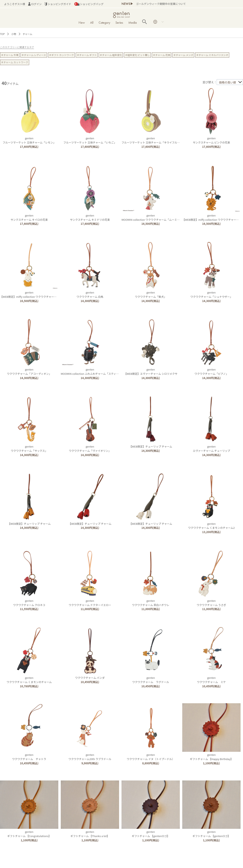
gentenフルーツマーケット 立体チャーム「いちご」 (90, 140)
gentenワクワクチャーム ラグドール (151, 680)
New (82, 23)
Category (104, 23)
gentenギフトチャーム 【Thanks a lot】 (90, 834)
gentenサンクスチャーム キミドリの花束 (90, 218)
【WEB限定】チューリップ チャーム (151, 446)
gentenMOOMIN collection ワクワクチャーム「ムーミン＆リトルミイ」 (160, 218)
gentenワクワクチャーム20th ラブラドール (90, 757)
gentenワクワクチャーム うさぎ (211, 603)
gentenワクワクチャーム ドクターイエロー (90, 603)
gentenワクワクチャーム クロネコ (29, 603)
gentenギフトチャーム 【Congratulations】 (29, 834)
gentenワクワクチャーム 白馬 (90, 295)
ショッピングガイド (58, 4)
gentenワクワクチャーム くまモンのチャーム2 (211, 526)
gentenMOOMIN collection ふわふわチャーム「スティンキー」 (94, 372)
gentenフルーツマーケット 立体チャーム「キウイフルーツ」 (153, 140)
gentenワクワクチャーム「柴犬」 (151, 295)
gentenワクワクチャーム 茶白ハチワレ (151, 603)
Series (119, 23)
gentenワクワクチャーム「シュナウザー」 (211, 295)
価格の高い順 (227, 82)
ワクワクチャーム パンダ (90, 678)
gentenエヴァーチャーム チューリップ (211, 449)
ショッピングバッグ (89, 4)
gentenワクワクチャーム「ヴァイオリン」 (90, 449)
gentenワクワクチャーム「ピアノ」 (211, 372)
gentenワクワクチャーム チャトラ (29, 757)
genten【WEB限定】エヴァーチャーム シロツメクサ (151, 372)
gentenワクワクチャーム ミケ (211, 680)
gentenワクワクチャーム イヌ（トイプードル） (151, 757)
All (92, 23)
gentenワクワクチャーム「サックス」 (29, 449)
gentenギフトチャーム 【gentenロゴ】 (151, 834)
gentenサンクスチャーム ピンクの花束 (211, 140)
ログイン (35, 4)
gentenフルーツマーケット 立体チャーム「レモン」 (29, 140)
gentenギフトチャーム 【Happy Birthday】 (211, 757)
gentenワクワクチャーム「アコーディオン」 (29, 372)
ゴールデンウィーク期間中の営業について (161, 4)
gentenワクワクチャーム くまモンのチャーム (29, 680)
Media (133, 23)
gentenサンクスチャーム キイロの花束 (29, 218)
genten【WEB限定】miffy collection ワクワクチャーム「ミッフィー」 (37, 295)
